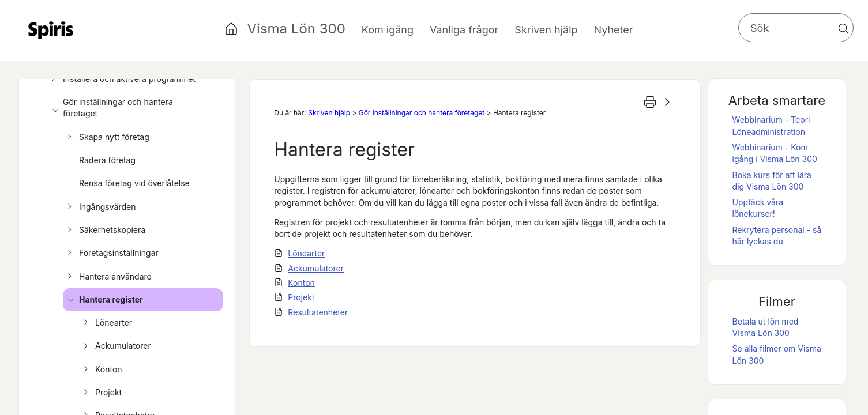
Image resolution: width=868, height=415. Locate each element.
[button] (843, 28)
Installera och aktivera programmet (122, 79)
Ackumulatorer (116, 346)
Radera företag (107, 160)
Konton (101, 369)
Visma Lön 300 (296, 29)
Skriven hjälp (329, 113)
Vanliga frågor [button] (464, 30)
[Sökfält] (796, 28)
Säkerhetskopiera (105, 230)
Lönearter (106, 323)
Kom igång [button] (388, 30)
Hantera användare (108, 277)
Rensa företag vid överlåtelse (134, 183)
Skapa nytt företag (107, 137)
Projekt (101, 393)
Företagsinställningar (111, 253)
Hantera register (104, 300)
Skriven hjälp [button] (546, 30)
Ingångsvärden (100, 207)
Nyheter (614, 30)
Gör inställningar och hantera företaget (110, 108)
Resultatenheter (318, 312)
